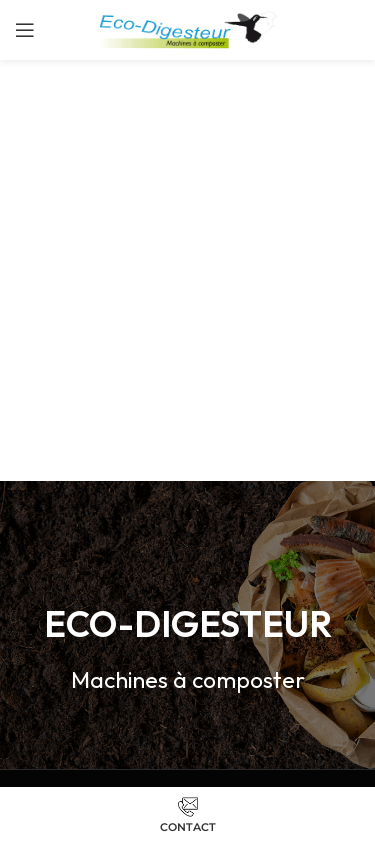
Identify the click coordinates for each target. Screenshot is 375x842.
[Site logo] (187, 28)
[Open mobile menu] (25, 30)
